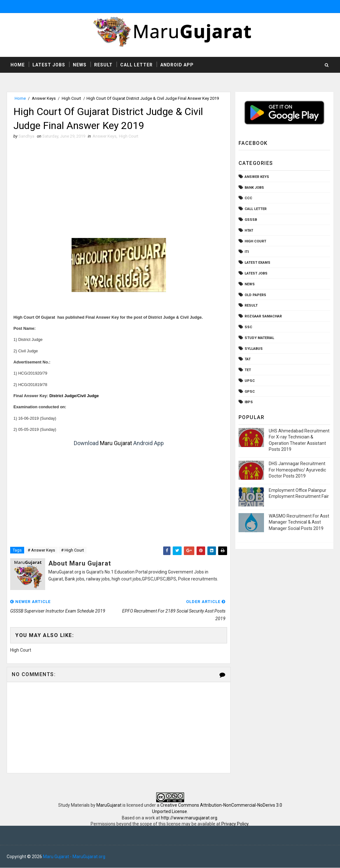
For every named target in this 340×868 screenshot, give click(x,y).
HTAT (249, 231)
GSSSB (251, 220)
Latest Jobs (49, 65)
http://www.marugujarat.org (189, 818)
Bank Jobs (254, 188)
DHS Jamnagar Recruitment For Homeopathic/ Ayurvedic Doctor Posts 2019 (297, 470)
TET (248, 370)
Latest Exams (257, 263)
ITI (247, 252)
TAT (248, 359)
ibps (249, 402)
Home (18, 65)
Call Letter (136, 65)
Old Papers (255, 295)
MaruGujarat (109, 805)
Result (103, 65)
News (80, 65)
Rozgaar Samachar (263, 316)
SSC (248, 327)
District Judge (63, 396)
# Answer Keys (41, 550)
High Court (71, 98)
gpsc (250, 392)
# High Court (73, 550)
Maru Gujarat (116, 443)
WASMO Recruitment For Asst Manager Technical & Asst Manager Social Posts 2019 (299, 522)
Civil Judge (88, 396)
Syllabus (254, 349)
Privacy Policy (235, 824)
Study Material (259, 338)
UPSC (250, 381)
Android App (177, 65)
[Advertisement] (119, 190)
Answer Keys (44, 98)
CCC (248, 198)
